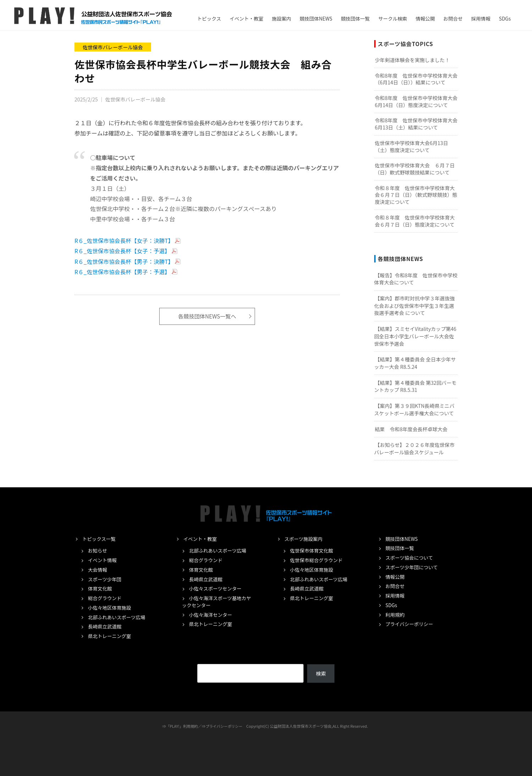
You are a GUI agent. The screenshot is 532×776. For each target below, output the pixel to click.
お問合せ (453, 18)
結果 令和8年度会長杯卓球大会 (411, 429)
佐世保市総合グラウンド (318, 560)
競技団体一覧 (355, 18)
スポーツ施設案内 (304, 539)
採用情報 (481, 18)
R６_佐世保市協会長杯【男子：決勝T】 (125, 261)
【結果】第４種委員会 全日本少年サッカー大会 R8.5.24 (415, 363)
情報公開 (425, 18)
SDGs (505, 18)
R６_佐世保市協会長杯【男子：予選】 (123, 271)
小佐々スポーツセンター (217, 588)
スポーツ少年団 (105, 579)
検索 (321, 673)
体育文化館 (100, 588)
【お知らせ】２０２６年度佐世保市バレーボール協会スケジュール (414, 448)
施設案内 (281, 18)
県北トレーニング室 (110, 636)
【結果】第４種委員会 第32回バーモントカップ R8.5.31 (415, 386)
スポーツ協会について (410, 558)
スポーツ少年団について (413, 567)
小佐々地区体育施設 (110, 608)
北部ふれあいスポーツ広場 (118, 617)
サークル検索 (393, 18)
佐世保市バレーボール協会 (113, 47)
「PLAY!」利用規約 (181, 726)
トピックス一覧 (100, 539)
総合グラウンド (106, 598)
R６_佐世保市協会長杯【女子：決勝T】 (125, 240)
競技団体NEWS (316, 18)
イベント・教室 (246, 18)
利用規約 (395, 615)
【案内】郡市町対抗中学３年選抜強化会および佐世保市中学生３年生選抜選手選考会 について (414, 306)
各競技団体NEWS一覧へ (207, 315)
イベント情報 (103, 560)
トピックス (209, 18)
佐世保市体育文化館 (313, 550)
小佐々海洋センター (212, 615)
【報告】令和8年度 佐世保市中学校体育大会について (416, 279)
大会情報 (98, 570)
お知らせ (98, 550)
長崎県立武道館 (106, 626)
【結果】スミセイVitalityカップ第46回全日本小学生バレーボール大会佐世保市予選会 (415, 336)
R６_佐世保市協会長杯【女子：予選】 (123, 250)
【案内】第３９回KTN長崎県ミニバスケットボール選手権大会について (414, 409)
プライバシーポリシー (411, 624)
